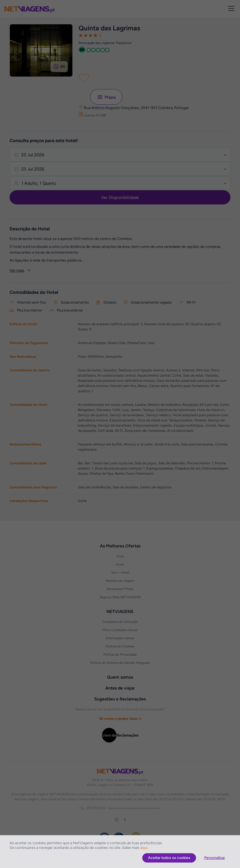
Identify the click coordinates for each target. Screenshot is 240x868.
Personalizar (215, 858)
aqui (144, 848)
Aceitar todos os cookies (169, 858)
